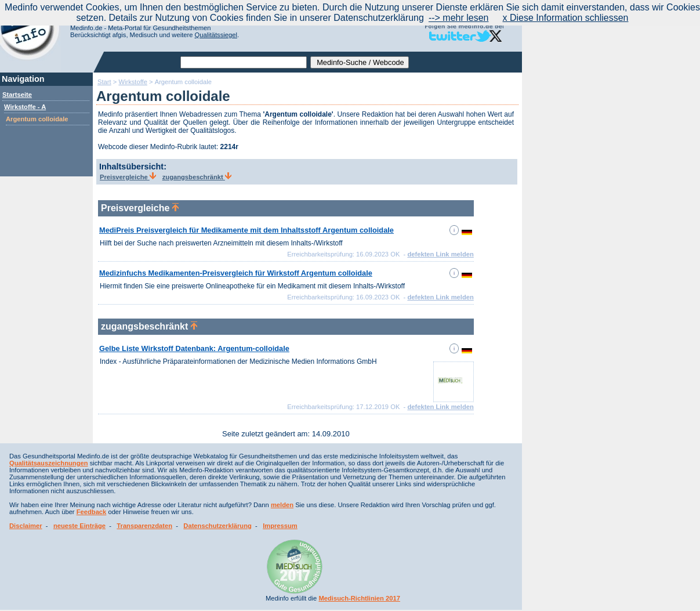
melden (282, 505)
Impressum (280, 526)
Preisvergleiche (128, 177)
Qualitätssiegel (216, 35)
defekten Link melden (440, 254)
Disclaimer (26, 526)
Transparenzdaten (144, 526)
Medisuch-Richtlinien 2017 (359, 598)
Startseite (17, 95)
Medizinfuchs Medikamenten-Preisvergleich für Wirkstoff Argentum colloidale (236, 273)
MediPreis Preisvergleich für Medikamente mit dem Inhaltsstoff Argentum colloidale (246, 230)
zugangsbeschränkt (197, 177)
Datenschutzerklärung (217, 526)
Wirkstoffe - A (25, 107)
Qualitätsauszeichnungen (49, 463)
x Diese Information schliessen (566, 18)
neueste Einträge (79, 526)
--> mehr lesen (459, 18)
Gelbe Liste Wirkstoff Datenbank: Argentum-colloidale (194, 348)
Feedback (92, 512)
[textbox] (244, 62)
